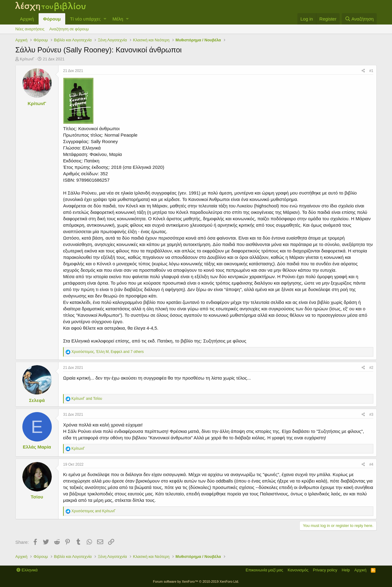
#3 (371, 415)
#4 (371, 464)
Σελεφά (37, 400)
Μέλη (118, 19)
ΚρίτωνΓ (27, 59)
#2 (371, 368)
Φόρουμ (52, 19)
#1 (371, 71)
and (87, 399)
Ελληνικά (27, 570)
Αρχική (27, 19)
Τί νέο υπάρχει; (85, 19)
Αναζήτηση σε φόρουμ (69, 29)
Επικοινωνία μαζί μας (264, 570)
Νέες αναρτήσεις (30, 29)
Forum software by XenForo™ (196, 581)
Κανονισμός (298, 570)
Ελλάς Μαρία (37, 447)
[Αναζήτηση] (359, 19)
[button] (105, 19)
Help (346, 570)
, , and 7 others (107, 352)
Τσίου (37, 497)
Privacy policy (325, 570)
